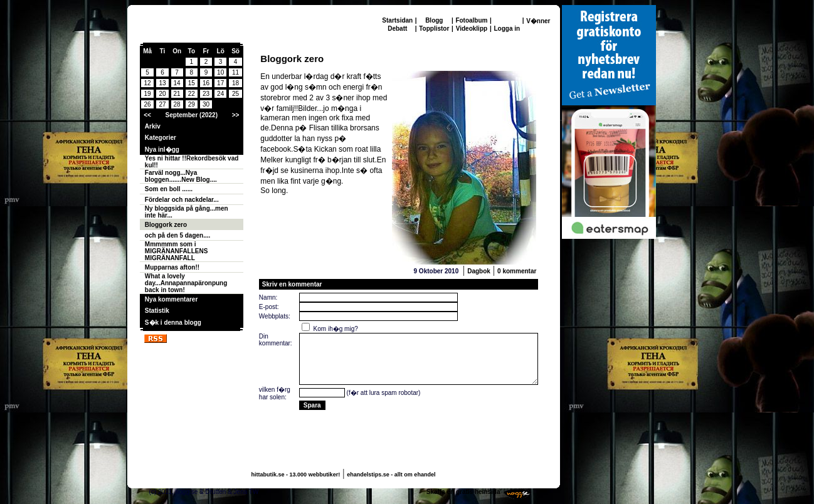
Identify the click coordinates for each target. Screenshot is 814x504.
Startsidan (397, 20)
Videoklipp (472, 29)
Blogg (434, 20)
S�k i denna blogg (173, 323)
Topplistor (434, 29)
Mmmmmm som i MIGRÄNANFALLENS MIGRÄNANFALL (177, 251)
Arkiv (153, 126)
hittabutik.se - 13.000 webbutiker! (296, 475)
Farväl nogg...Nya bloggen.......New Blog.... (181, 176)
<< (147, 115)
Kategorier (161, 138)
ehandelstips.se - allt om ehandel (391, 475)
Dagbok (479, 271)
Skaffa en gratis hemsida (463, 492)
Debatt (397, 29)
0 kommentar (517, 271)
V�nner (538, 21)
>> (236, 115)
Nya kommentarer (171, 299)
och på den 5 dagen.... (177, 235)
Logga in (507, 29)
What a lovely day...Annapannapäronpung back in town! (186, 283)
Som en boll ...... (169, 189)
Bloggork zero (166, 225)
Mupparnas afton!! (172, 267)
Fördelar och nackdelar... (182, 200)
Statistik (157, 311)
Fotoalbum (471, 20)
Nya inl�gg (162, 150)
